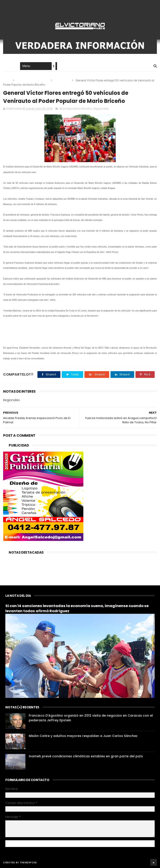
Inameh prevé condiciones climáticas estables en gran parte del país (86, 756)
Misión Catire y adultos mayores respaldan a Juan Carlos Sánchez (83, 736)
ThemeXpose (28, 862)
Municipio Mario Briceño (33, 80)
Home (7, 66)
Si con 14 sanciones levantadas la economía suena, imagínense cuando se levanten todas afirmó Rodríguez (77, 608)
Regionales (62, 80)
